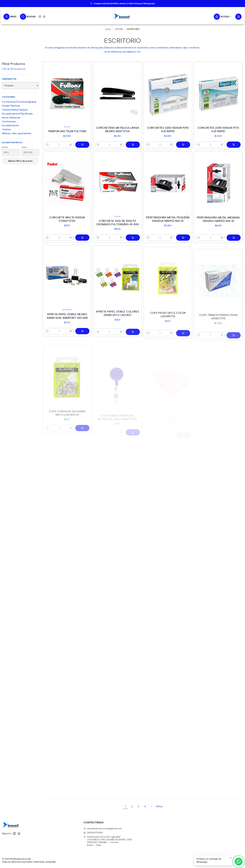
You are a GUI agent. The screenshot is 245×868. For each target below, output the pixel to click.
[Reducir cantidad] (47, 145)
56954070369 (93, 833)
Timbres (6, 129)
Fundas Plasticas (11, 106)
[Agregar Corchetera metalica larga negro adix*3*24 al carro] (133, 145)
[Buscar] (28, 17)
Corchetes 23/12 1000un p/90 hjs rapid (168, 129)
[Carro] (238, 17)
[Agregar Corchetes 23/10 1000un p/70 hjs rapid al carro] (234, 145)
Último (159, 806)
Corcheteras (9, 122)
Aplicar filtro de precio (20, 161)
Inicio (108, 29)
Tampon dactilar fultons (67, 131)
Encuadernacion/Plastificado (17, 114)
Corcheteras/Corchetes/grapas (19, 102)
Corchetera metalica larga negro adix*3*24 (117, 129)
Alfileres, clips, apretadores (17, 133)
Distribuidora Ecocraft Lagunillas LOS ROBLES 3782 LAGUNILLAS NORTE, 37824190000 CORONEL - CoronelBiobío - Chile (108, 841)
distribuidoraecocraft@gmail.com (103, 828)
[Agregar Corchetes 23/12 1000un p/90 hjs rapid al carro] (183, 145)
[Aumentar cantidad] (71, 145)
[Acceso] (223, 17)
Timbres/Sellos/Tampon (15, 110)
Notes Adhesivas (11, 118)
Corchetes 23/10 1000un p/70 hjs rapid (218, 129)
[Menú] (10, 17)
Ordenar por (9, 79)
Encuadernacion (10, 125)
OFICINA (119, 29)
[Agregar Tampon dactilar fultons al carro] (82, 145)
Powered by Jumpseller (45, 862)
